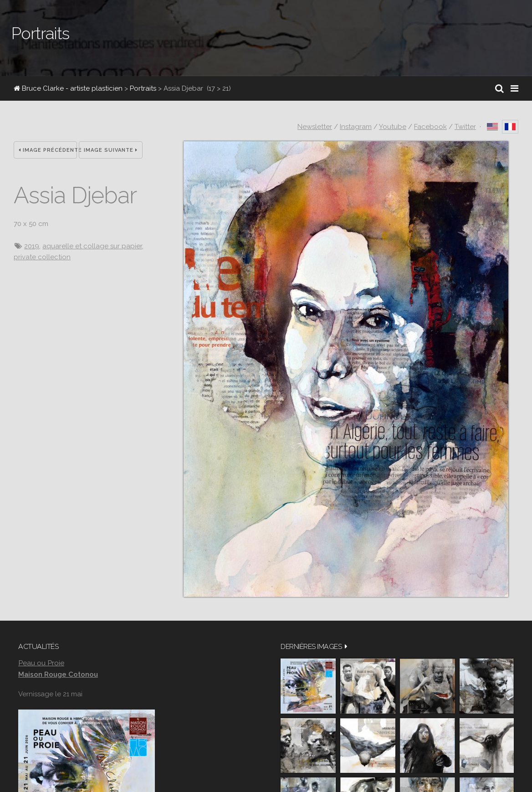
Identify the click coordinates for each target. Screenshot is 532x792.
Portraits (143, 88)
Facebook (430, 127)
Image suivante (111, 150)
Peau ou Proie (41, 663)
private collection (42, 257)
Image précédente (48, 150)
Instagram (356, 127)
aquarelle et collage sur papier (92, 246)
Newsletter (315, 127)
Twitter (465, 127)
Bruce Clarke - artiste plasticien (68, 88)
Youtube (393, 127)
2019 (32, 246)
